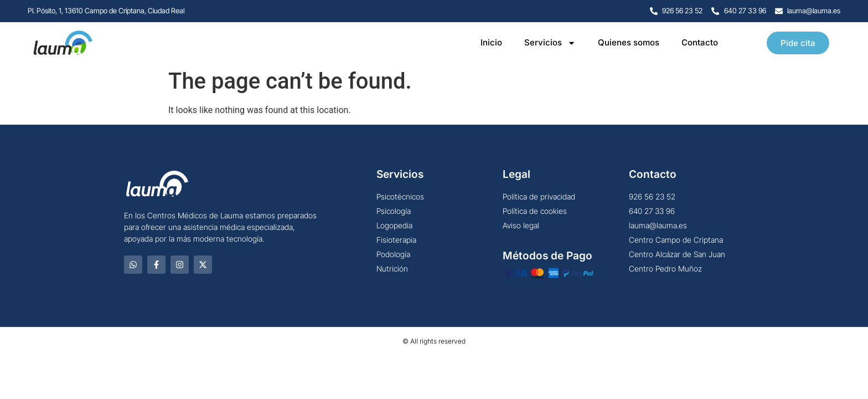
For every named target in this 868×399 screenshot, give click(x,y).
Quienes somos (629, 42)
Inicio (491, 42)
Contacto (700, 42)
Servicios (550, 43)
